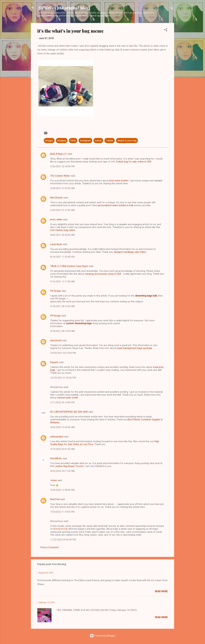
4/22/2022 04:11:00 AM (62, 471)
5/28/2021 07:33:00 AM (62, 188)
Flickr (73, 141)
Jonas (54, 480)
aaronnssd (56, 340)
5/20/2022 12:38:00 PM (62, 490)
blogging (62, 141)
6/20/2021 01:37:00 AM (62, 210)
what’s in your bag (127, 141)
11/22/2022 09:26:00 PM (63, 540)
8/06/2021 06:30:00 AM (62, 235)
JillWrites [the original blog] (64, 8)
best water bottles (119, 181)
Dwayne (54, 362)
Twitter (110, 141)
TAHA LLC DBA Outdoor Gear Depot (69, 266)
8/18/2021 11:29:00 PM (62, 257)
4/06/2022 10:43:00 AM (62, 427)
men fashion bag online (63, 230)
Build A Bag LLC (59, 154)
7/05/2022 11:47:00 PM (62, 512)
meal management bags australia (134, 348)
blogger (49, 141)
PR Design (56, 291)
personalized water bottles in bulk (116, 205)
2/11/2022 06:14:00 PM (62, 402)
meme (98, 141)
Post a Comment (50, 547)
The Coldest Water (60, 176)
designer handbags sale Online (130, 252)
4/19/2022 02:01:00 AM (62, 449)
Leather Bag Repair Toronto (69, 466)
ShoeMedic (56, 458)
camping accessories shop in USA (103, 274)
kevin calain (56, 219)
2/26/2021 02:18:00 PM (62, 166)
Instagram (85, 141)
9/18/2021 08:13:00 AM (62, 331)
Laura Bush (56, 244)
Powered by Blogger (103, 636)
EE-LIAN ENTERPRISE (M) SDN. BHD (69, 412)
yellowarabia (57, 437)
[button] (166, 30)
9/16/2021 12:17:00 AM (62, 282)
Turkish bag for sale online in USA (134, 162)
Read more (161, 591)
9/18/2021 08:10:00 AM (62, 306)
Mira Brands (56, 198)
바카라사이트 (61, 529)
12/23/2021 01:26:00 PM (63, 378)
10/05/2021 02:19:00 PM (63, 353)
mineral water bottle (68, 398)
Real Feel (55, 499)
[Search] (172, 9)
